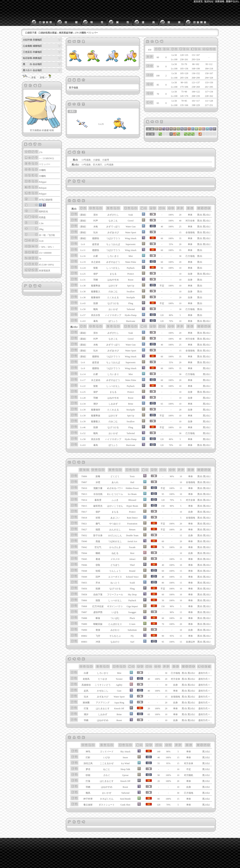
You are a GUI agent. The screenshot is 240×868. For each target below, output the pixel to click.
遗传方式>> (204, 673)
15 (180, 232)
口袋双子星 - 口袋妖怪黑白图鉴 (41, 33)
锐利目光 (43, 212)
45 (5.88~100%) (46, 265)
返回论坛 (209, 2)
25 (180, 227)
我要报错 (220, 2)
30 (180, 256)
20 (180, 215)
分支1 (72, 111)
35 (180, 238)
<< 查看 (29, 78)
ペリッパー (45, 164)
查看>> (46, 78)
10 (180, 268)
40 (180, 221)
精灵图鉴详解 (66, 33)
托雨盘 (42, 217)
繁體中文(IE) (232, 2)
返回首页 (198, 2)
